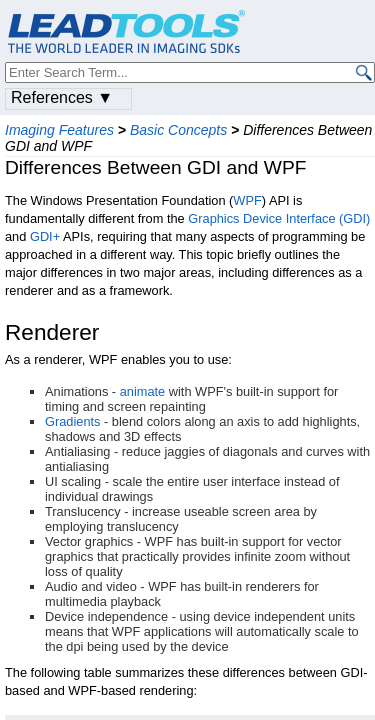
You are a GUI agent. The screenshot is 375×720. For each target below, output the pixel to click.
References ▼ (62, 97)
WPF (247, 200)
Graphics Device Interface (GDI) (279, 218)
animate (143, 391)
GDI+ (45, 236)
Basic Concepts (178, 130)
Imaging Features (59, 130)
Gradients (72, 421)
